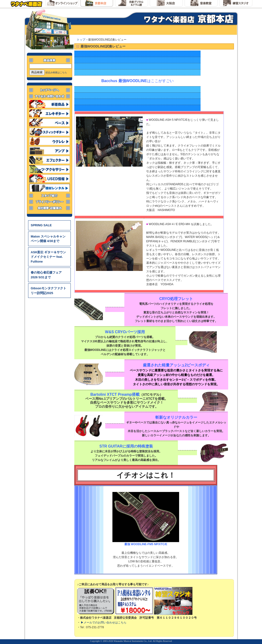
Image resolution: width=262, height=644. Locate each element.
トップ (81, 40)
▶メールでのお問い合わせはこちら (104, 623)
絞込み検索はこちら (56, 72)
